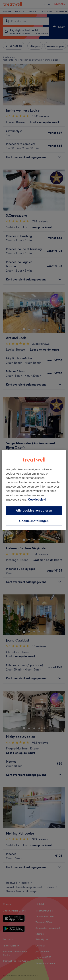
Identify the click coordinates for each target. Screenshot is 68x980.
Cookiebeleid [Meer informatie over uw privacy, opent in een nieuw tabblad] (37, 500)
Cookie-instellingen (34, 521)
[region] (34, 490)
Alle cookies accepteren (34, 511)
